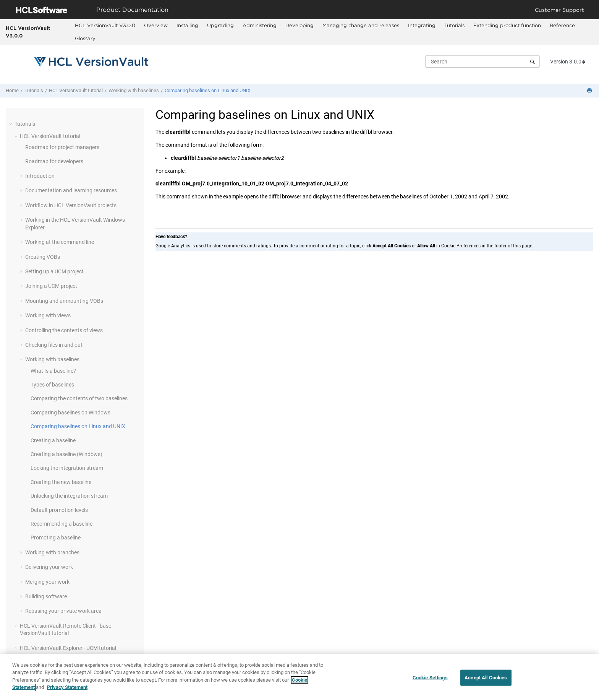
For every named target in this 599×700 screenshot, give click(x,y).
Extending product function (507, 25)
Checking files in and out (54, 345)
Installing (187, 25)
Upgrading (220, 25)
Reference (562, 25)
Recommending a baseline (62, 524)
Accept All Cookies (486, 680)
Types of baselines (52, 385)
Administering (260, 25)
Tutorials (454, 25)
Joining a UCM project (51, 286)
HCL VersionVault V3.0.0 (28, 32)
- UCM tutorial (68, 648)
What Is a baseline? (53, 371)
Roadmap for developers (54, 161)
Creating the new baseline (61, 482)
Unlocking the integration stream (69, 496)
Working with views (48, 315)
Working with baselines (134, 90)
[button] (11, 124)
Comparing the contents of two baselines (79, 398)
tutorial (76, 90)
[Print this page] (590, 91)
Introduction (40, 176)
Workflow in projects (71, 205)
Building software (46, 596)
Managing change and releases (361, 25)
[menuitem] (105, 26)
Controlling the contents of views (64, 330)
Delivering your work (49, 567)
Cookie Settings (430, 680)
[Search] (532, 62)
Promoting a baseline (56, 538)
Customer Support (559, 10)
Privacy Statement (67, 691)
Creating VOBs (43, 257)
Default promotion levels (59, 510)
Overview (156, 25)
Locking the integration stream (67, 468)
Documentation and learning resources (71, 190)
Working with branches (52, 552)
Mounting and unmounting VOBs (64, 301)
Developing (299, 25)
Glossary (85, 38)
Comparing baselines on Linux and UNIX (208, 90)
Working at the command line (60, 242)
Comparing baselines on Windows (70, 413)
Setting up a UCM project (54, 271)
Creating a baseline (53, 440)
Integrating (422, 25)
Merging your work (47, 582)
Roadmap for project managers (62, 147)
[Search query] (482, 62)
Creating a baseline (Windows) (66, 454)
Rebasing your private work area (63, 611)
